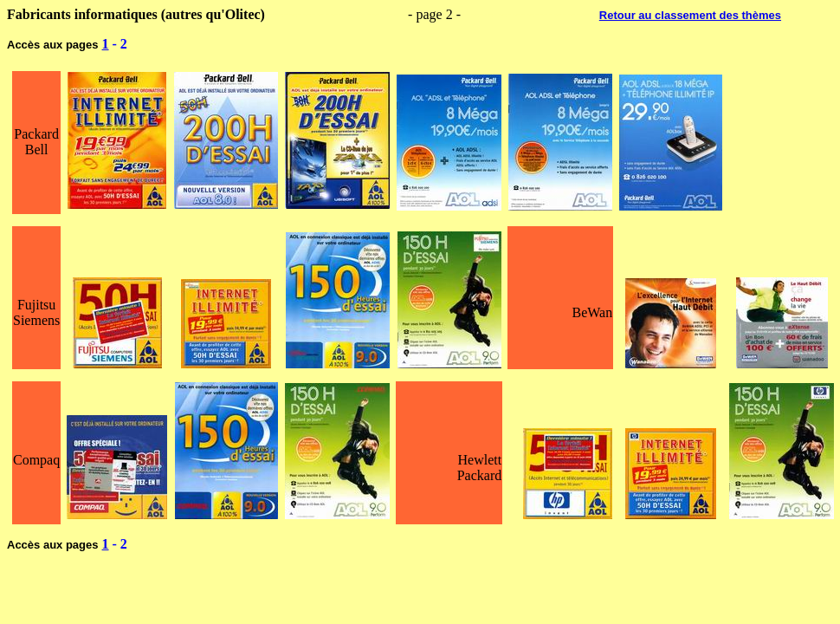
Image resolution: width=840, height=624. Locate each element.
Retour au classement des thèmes (690, 15)
